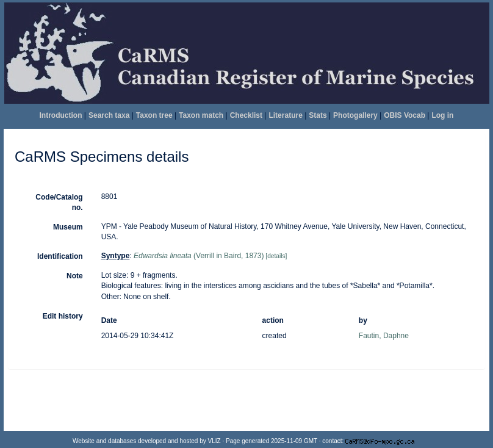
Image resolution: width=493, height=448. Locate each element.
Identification (60, 256)
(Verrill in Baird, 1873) (199, 256)
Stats (318, 115)
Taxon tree (154, 115)
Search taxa (109, 115)
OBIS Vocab (405, 115)
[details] (276, 256)
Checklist (246, 115)
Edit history (63, 316)
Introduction (61, 115)
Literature (285, 115)
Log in (442, 115)
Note (75, 276)
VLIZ (214, 441)
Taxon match (201, 115)
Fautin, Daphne (384, 336)
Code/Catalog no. (59, 202)
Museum (68, 227)
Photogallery (355, 115)
